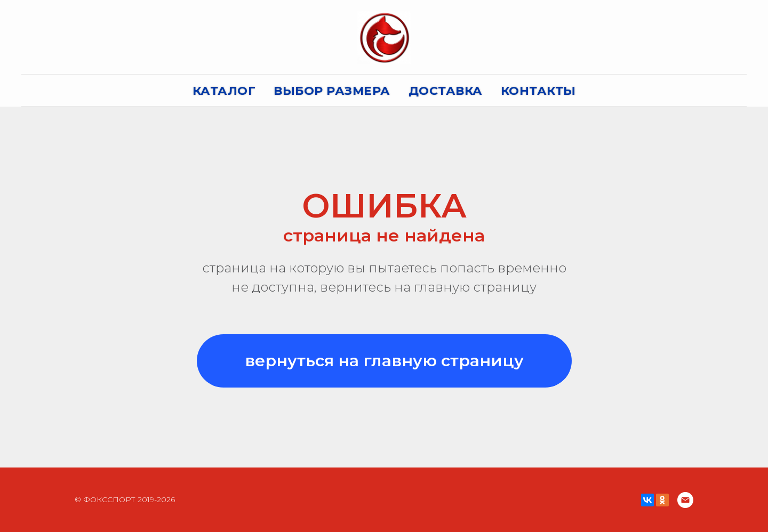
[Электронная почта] (685, 500)
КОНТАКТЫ (538, 91)
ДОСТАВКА (446, 91)
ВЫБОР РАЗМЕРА (332, 91)
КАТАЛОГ (224, 91)
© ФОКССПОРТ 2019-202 (123, 499)
